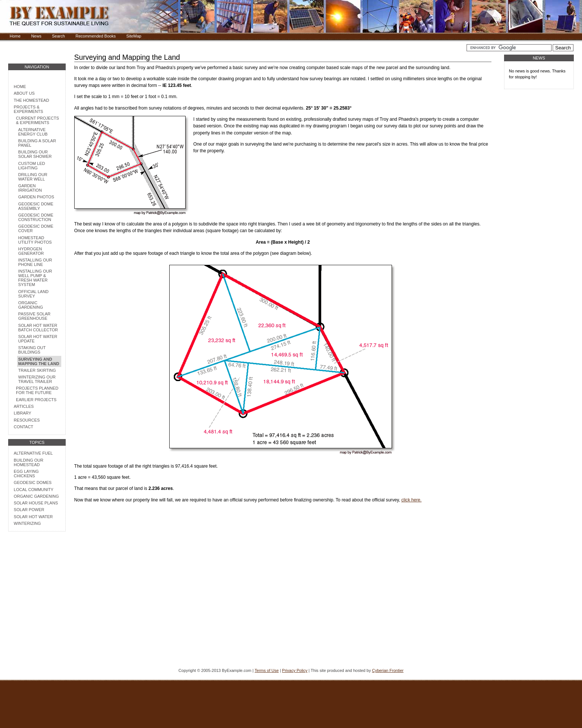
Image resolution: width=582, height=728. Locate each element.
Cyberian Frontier (388, 670)
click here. (411, 500)
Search (58, 36)
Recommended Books (95, 36)
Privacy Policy (295, 670)
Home (15, 36)
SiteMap (134, 36)
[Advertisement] (37, 620)
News (36, 36)
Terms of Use (267, 670)
